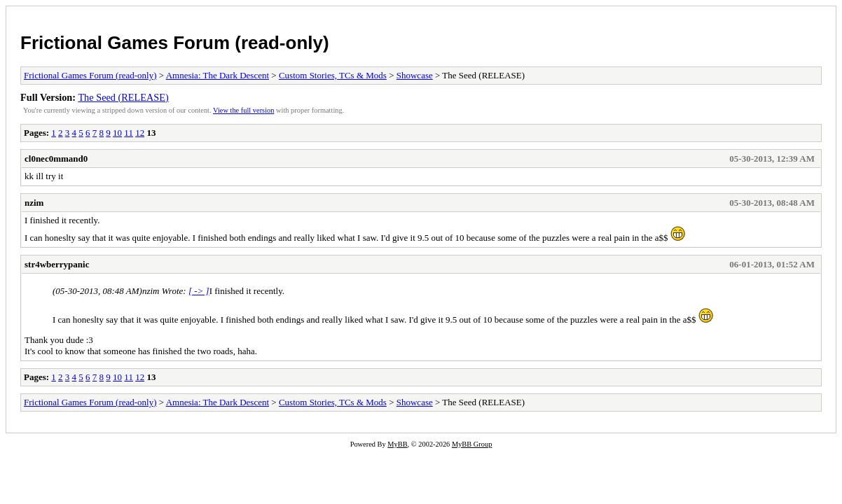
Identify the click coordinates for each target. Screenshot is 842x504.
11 (129, 133)
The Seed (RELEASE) (123, 97)
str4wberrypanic (57, 264)
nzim (34, 203)
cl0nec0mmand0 (56, 159)
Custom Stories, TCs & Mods (333, 75)
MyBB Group (472, 444)
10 (117, 133)
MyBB (397, 444)
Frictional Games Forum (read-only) (175, 43)
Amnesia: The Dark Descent (218, 75)
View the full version (243, 110)
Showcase (415, 75)
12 (140, 133)
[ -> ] (199, 291)
